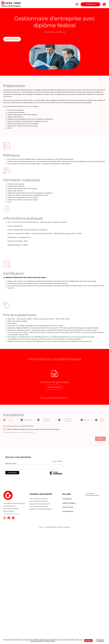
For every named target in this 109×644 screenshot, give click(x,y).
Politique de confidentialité (100, 640)
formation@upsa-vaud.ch (12, 514)
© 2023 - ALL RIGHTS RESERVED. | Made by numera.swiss (55, 527)
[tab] (9, 420)
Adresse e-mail (11, 463)
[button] (104, 6)
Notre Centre (68, 507)
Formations (67, 499)
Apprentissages (69, 503)
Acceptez (88, 641)
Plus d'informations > (54, 400)
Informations (68, 511)
